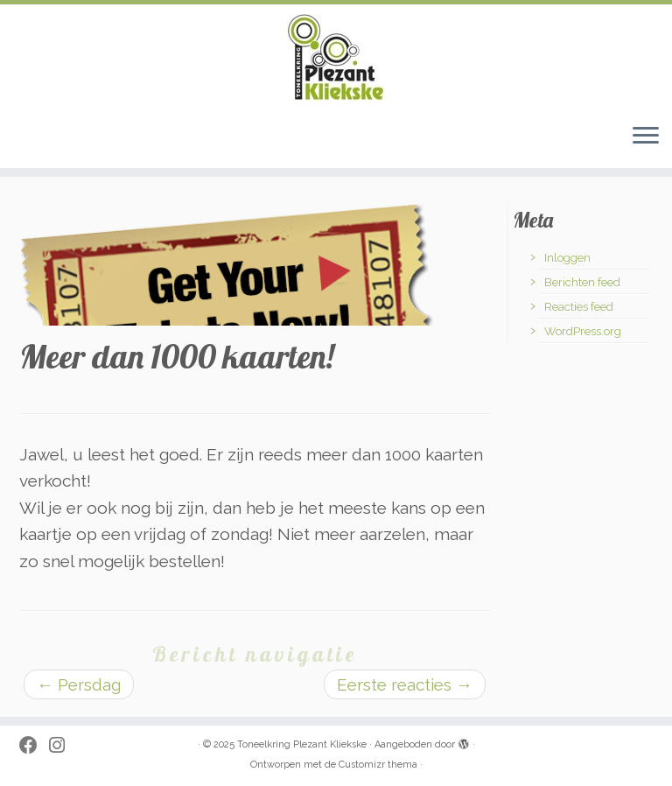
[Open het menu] (646, 137)
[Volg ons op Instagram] (63, 746)
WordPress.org (583, 331)
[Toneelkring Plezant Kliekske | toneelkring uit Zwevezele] (336, 57)
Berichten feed (582, 282)
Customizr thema (378, 765)
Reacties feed (579, 307)
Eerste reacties (405, 684)
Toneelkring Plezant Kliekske (302, 744)
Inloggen (567, 258)
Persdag (79, 684)
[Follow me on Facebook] (34, 746)
